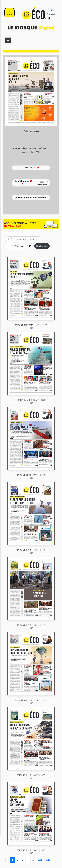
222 (48, 860)
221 (40, 860)
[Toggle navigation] (8, 40)
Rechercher (42, 246)
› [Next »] (54, 860)
